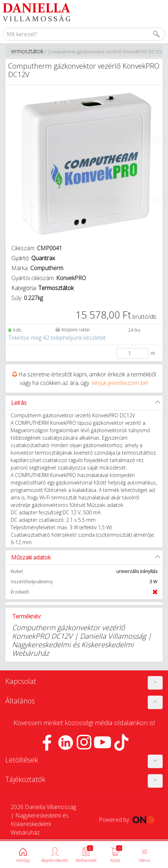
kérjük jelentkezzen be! (120, 383)
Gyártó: (33, 258)
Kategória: (42, 288)
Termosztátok (26, 51)
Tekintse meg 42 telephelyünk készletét (57, 338)
